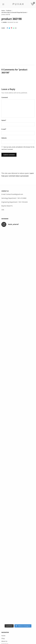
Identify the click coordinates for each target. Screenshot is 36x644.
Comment (5, 97)
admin (5, 22)
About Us (4, 641)
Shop (3, 638)
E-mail (4, 129)
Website (4, 138)
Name (4, 120)
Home (3, 636)
